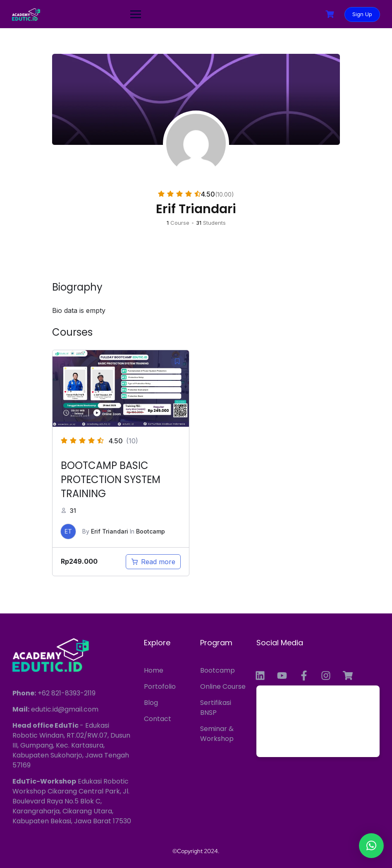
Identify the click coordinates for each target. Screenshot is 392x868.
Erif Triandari (110, 531)
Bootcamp (151, 531)
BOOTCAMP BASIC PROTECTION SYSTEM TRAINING (111, 480)
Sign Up (362, 14)
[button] (371, 846)
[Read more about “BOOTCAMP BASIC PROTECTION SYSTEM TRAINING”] (153, 562)
